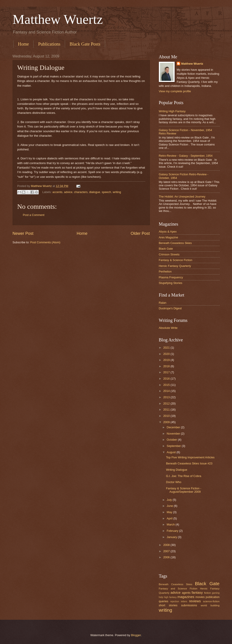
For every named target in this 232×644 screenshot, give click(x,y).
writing (117, 192)
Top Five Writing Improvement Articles (190, 457)
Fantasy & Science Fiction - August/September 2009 (184, 490)
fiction (207, 593)
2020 (167, 354)
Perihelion (165, 271)
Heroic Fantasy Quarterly (175, 266)
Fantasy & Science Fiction (176, 260)
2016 (167, 379)
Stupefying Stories (171, 283)
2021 (167, 348)
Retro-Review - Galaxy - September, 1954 (186, 156)
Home (24, 44)
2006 (167, 557)
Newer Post (23, 233)
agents (186, 593)
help (161, 597)
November (174, 434)
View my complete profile (175, 91)
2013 (167, 397)
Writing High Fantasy (172, 111)
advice (68, 192)
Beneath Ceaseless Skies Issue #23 (189, 463)
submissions (189, 605)
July (170, 500)
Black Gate (166, 249)
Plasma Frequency (171, 277)
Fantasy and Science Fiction (178, 589)
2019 (167, 360)
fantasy (197, 592)
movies (200, 597)
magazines (186, 597)
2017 (167, 372)
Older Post (140, 233)
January (172, 537)
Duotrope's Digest (170, 308)
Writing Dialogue (177, 470)
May (170, 512)
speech (106, 192)
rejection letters (179, 601)
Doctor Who (174, 482)
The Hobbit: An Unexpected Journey (182, 197)
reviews (195, 601)
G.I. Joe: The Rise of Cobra (184, 476)
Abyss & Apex (168, 232)
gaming (216, 593)
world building (210, 605)
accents (57, 192)
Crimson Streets (169, 254)
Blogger (136, 635)
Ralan (163, 303)
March (171, 524)
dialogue (95, 192)
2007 (167, 551)
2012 (167, 403)
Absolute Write (168, 328)
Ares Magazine (169, 237)
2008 (167, 545)
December (174, 427)
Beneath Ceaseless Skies (175, 243)
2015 (167, 385)
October (172, 440)
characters (81, 192)
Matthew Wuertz (58, 19)
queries (164, 601)
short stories (168, 605)
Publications (49, 44)
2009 (167, 422)
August (172, 452)
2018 (167, 366)
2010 (167, 416)
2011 (167, 410)
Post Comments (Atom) (45, 242)
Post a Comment (34, 215)
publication (213, 597)
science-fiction (211, 601)
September (174, 446)
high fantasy (170, 597)
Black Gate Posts (85, 44)
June (170, 506)
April (170, 518)
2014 (167, 391)
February (173, 531)
